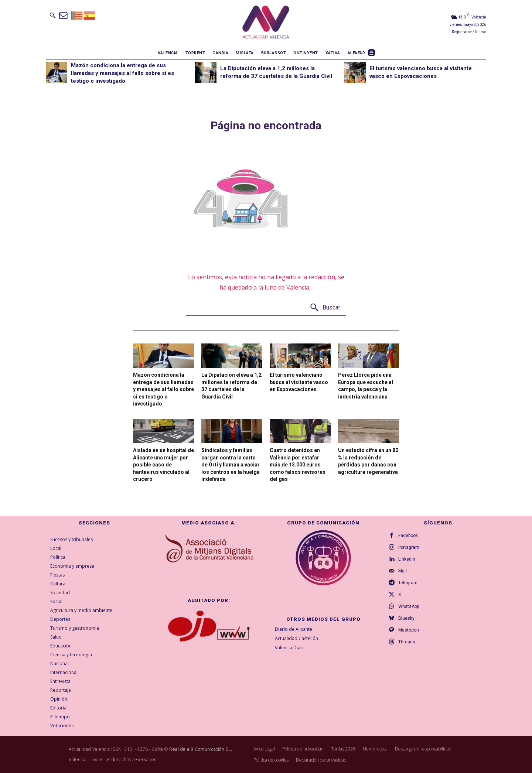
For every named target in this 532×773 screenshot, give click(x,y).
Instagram (409, 547)
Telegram (408, 583)
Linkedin (407, 559)
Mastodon (409, 630)
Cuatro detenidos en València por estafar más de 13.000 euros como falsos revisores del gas (298, 465)
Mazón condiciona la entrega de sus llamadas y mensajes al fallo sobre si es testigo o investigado (122, 73)
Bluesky (406, 618)
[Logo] (266, 23)
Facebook (408, 536)
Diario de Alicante (294, 629)
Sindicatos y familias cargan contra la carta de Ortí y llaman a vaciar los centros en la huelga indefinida (231, 465)
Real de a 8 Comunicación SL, (201, 749)
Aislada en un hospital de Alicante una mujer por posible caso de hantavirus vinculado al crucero (163, 465)
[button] (52, 15)
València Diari (289, 648)
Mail (403, 571)
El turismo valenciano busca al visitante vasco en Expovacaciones (299, 382)
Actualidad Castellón (296, 638)
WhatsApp (409, 606)
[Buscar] (325, 308)
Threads (407, 642)
